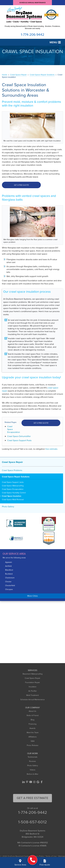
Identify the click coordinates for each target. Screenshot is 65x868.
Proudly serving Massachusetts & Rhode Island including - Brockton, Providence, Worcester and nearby (32, 27)
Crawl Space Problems (12, 470)
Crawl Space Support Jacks (13, 482)
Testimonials (33, 757)
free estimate (51, 449)
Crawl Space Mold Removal (13, 500)
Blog (32, 720)
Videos (33, 770)
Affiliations (33, 737)
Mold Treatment (32, 695)
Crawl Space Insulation (12, 496)
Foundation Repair (32, 682)
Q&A (33, 741)
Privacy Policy (38, 856)
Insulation (33, 687)
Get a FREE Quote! (41, 423)
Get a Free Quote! (21, 185)
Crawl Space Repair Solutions (16, 477)
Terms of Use (51, 856)
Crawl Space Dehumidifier (19, 436)
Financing (32, 724)
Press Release (33, 745)
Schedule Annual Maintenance (32, 3)
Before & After (33, 774)
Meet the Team (33, 733)
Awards (32, 728)
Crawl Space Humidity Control (14, 493)
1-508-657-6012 (32, 822)
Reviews (32, 761)
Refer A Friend (33, 715)
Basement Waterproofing (33, 674)
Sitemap (61, 856)
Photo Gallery (8, 507)
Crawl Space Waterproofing (13, 486)
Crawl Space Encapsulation (13, 489)
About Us (32, 711)
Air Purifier (33, 691)
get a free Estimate (32, 798)
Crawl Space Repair (12, 462)
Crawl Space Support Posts (19, 440)
